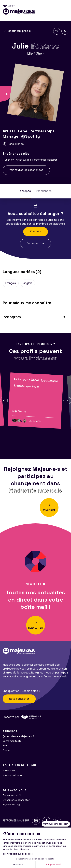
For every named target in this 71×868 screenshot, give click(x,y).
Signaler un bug (11, 805)
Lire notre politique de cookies (18, 854)
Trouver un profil (12, 796)
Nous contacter (19, 699)
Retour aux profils (17, 31)
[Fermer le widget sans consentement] (56, 824)
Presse (7, 750)
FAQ (5, 746)
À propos (25, 191)
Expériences (44, 191)
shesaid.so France (13, 775)
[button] (4, 400)
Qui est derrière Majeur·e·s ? (18, 737)
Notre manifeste (12, 741)
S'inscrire (36, 232)
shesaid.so (9, 771)
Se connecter (35, 243)
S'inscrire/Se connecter (16, 800)
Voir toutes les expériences (26, 170)
